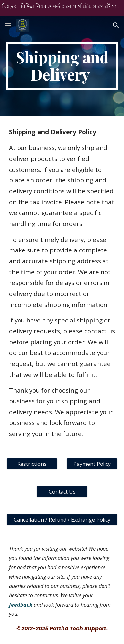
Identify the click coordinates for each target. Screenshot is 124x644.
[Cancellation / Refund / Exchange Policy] (62, 520)
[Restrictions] (32, 464)
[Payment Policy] (92, 464)
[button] (8, 25)
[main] (62, 66)
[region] (62, 8)
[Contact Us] (62, 492)
